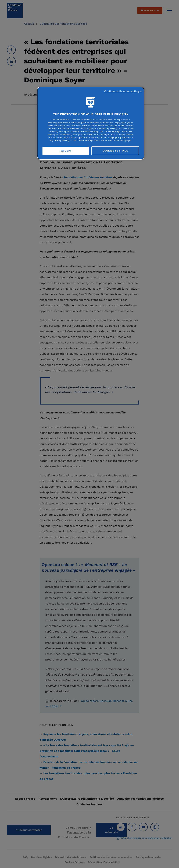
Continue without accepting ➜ (123, 91)
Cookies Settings (115, 151)
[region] (91, 123)
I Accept (66, 151)
